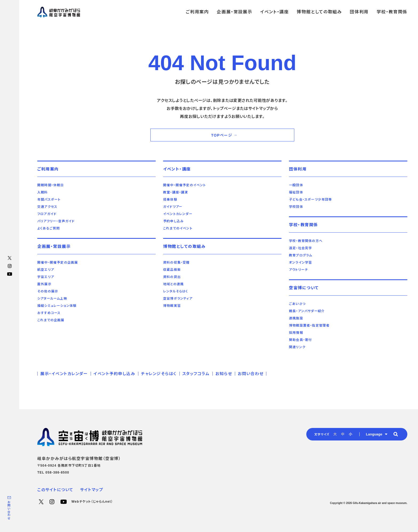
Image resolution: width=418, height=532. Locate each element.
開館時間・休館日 (51, 185)
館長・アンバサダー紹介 (307, 311)
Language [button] (374, 434)
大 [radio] (335, 434)
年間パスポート (49, 200)
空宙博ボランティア (178, 299)
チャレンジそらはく (159, 374)
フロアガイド (47, 214)
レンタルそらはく (176, 291)
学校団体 (296, 207)
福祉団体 (296, 192)
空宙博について (304, 288)
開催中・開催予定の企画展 (58, 263)
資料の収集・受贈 (176, 263)
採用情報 (296, 333)
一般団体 (296, 185)
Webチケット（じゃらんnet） (92, 502)
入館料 (43, 192)
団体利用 (298, 169)
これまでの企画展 (51, 320)
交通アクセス (47, 207)
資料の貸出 (172, 277)
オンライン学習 (300, 263)
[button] (396, 434)
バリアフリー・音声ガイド (56, 221)
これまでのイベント (178, 228)
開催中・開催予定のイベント (185, 185)
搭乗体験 (170, 200)
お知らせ (224, 374)
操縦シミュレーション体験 (57, 306)
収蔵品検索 (172, 270)
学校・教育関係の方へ (306, 241)
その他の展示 (48, 291)
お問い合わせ (9, 510)
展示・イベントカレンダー (64, 374)
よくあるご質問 (49, 228)
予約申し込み (173, 221)
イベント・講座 (177, 169)
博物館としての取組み (184, 246)
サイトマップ (92, 490)
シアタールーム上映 (52, 299)
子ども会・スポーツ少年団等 (311, 200)
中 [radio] (343, 434)
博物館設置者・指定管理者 (309, 325)
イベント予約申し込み (114, 374)
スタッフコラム (196, 374)
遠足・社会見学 (300, 248)
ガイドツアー (173, 207)
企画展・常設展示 (54, 246)
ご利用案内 (48, 169)
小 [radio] (350, 434)
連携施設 (296, 318)
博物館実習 (172, 306)
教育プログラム (301, 255)
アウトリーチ (298, 270)
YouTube (10, 274)
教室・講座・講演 (176, 192)
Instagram (10, 266)
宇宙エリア (46, 277)
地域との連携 (173, 284)
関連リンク (297, 347)
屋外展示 (44, 284)
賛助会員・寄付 (300, 340)
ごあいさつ (297, 304)
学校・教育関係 (304, 225)
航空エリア (46, 270)
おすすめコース (49, 313)
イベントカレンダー (178, 214)
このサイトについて (55, 490)
